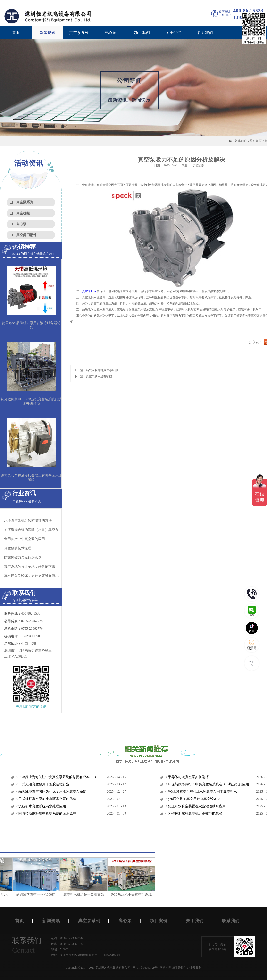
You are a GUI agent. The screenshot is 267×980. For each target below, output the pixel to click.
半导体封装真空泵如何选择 (188, 777)
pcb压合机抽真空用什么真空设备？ (194, 799)
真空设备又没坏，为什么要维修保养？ (33, 576)
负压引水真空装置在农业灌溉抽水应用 (196, 806)
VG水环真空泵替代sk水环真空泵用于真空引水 (202, 792)
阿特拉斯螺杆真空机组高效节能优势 (195, 813)
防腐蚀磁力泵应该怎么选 (23, 557)
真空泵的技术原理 (18, 548)
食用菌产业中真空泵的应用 (25, 539)
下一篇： (93, 376)
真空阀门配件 (26, 235)
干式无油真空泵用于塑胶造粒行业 (44, 784)
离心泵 (21, 224)
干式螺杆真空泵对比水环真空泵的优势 (47, 799)
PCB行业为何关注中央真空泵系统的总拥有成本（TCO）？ (62, 777)
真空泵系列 (25, 202)
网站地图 (165, 968)
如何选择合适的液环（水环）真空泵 (31, 530)
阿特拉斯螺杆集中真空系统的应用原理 (47, 813)
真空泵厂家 (89, 291)
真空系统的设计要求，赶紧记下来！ (31, 567)
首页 (16, 33)
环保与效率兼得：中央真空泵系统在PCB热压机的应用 (208, 784)
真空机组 (23, 213)
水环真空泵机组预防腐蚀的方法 (28, 520)
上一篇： (96, 370)
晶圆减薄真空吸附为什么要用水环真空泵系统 (52, 792)
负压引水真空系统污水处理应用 (42, 806)
